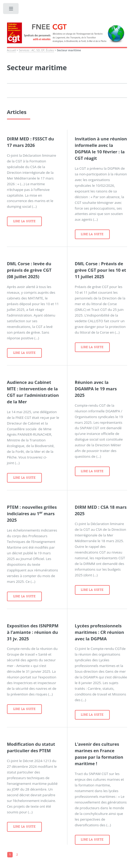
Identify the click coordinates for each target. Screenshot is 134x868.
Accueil (11, 50)
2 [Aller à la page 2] (17, 855)
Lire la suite (24, 221)
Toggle (11, 10)
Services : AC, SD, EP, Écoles (36, 50)
